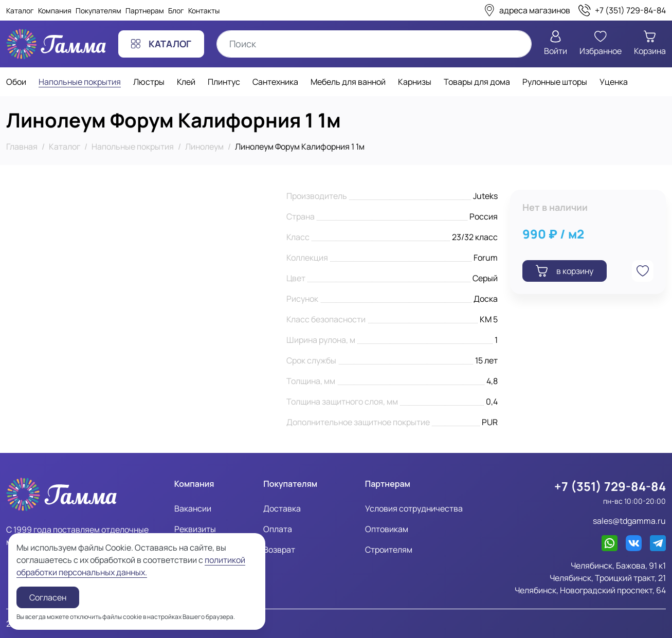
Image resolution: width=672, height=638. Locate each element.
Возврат (279, 550)
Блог (176, 11)
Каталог (20, 11)
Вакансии (193, 508)
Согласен (48, 597)
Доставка (282, 508)
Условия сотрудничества (414, 508)
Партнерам (145, 11)
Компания (55, 11)
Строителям (389, 550)
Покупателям (98, 11)
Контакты (204, 11)
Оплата (278, 529)
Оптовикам (387, 529)
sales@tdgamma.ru (629, 521)
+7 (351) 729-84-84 (610, 486)
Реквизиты (195, 529)
